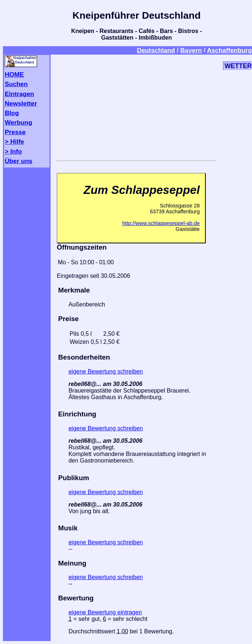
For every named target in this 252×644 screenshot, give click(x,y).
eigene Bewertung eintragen (105, 612)
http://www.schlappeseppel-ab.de (161, 223)
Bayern (191, 50)
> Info (13, 151)
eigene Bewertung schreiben (106, 371)
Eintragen (19, 94)
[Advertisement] (137, 106)
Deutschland (156, 50)
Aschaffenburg (229, 50)
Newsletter (21, 103)
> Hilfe (14, 141)
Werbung (19, 122)
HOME (14, 74)
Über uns (19, 161)
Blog (12, 113)
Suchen (16, 84)
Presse (15, 132)
